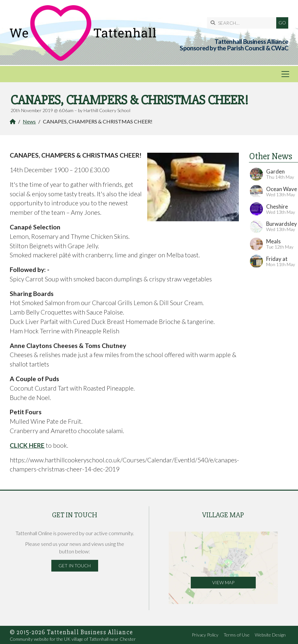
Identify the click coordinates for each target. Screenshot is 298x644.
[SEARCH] (243, 23)
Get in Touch (75, 566)
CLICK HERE (27, 445)
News (29, 121)
